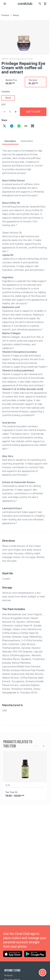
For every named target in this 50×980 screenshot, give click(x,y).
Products (8, 975)
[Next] (44, 746)
